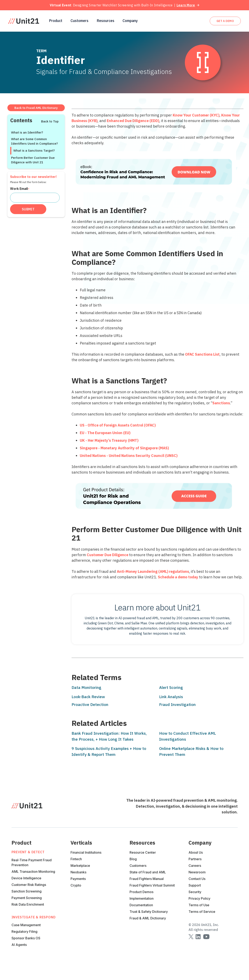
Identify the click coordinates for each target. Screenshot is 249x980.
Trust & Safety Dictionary (149, 912)
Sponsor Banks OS (26, 938)
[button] (56, 21)
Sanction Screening (27, 891)
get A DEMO (225, 21)
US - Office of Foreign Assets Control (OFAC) (118, 425)
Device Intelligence (26, 878)
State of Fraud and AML (148, 872)
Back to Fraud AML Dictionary (36, 108)
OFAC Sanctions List (202, 354)
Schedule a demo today (178, 577)
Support (195, 885)
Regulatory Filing (24, 932)
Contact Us (197, 879)
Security (195, 892)
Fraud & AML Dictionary (148, 918)
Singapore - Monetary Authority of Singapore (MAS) (124, 448)
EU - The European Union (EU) (105, 433)
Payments (78, 879)
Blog (133, 859)
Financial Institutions (86, 852)
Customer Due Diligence (108, 555)
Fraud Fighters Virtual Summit (152, 885)
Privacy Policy (199, 898)
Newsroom (197, 872)
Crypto (76, 885)
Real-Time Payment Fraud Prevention (32, 862)
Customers (79, 21)
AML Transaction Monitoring (33, 872)
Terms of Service (202, 912)
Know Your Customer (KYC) (196, 115)
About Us (196, 852)
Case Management (26, 925)
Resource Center (143, 852)
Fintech (76, 859)
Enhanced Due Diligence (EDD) (133, 121)
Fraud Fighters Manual (147, 879)
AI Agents (19, 945)
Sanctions (221, 403)
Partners (195, 859)
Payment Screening (27, 898)
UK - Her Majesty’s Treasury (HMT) (109, 440)
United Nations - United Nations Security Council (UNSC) (129, 456)
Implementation (142, 898)
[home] (24, 21)
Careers (195, 866)
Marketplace (80, 866)
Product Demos (141, 892)
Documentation (141, 905)
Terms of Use (199, 905)
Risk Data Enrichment (28, 904)
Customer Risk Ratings (29, 885)
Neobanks (78, 872)
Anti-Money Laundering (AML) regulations (153, 571)
